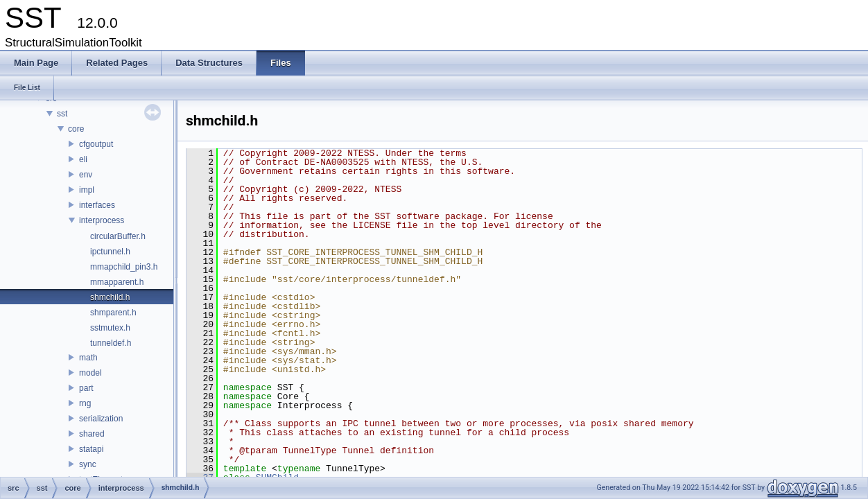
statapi (91, 449)
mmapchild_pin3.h (124, 267)
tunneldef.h (111, 343)
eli (83, 159)
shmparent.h (113, 313)
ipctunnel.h (110, 252)
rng (85, 403)
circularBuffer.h (118, 236)
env (86, 175)
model (90, 373)
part (86, 388)
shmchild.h (110, 297)
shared (92, 434)
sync (88, 464)
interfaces (97, 205)
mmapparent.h (117, 282)
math (88, 358)
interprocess (102, 220)
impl (87, 190)
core (76, 129)
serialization (101, 419)
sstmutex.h (110, 328)
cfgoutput (96, 144)
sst (62, 114)
